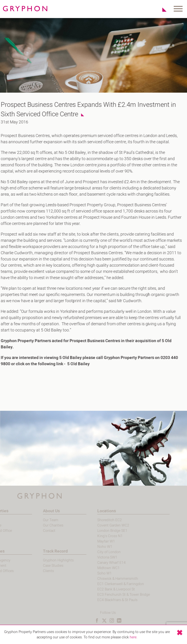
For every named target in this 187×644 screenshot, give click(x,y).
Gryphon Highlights (50, 560)
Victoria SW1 (99, 557)
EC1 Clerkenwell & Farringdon (112, 584)
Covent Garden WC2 (105, 525)
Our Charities (44, 525)
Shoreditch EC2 (101, 520)
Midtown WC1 (100, 568)
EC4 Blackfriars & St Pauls (109, 600)
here (133, 637)
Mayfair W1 (97, 541)
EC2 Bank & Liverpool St (107, 589)
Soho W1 (96, 573)
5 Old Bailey (76, 364)
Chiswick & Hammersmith (109, 579)
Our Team (42, 520)
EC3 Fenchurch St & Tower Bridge (115, 595)
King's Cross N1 (101, 536)
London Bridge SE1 (104, 531)
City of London (100, 552)
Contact (40, 531)
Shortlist (161, 9)
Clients (40, 571)
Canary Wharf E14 (103, 563)
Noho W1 (96, 547)
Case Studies (44, 566)
